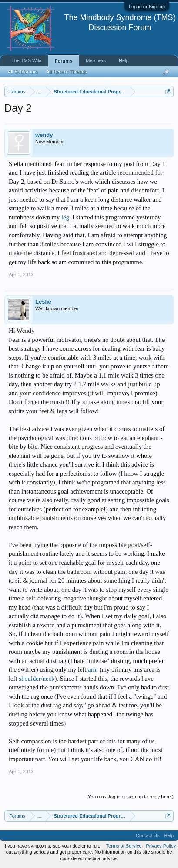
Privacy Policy (161, 846)
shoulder (30, 679)
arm (93, 669)
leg (65, 217)
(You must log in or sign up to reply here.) (130, 797)
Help (124, 60)
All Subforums (23, 72)
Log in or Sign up (147, 7)
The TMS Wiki (26, 60)
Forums (64, 61)
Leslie (43, 302)
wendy (44, 135)
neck (49, 679)
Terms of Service (124, 846)
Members (96, 60)
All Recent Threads (66, 72)
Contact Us (148, 835)
